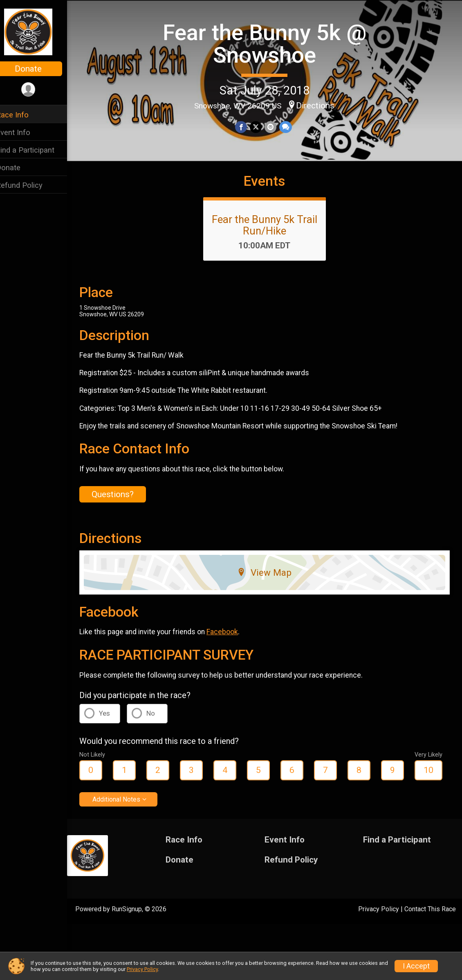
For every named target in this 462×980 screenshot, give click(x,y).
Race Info (23, 115)
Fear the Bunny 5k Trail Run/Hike (270, 239)
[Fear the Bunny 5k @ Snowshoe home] (39, 32)
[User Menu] (39, 90)
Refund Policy (30, 185)
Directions (321, 105)
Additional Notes (127, 813)
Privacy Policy (379, 923)
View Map (270, 587)
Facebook (233, 646)
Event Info (24, 132)
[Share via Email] (275, 127)
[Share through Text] (290, 127)
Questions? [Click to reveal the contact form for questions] (123, 508)
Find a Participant (36, 150)
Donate (39, 69)
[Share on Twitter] (261, 127)
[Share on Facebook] (247, 127)
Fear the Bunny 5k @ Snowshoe (270, 43)
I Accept (416, 966)
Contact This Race (430, 923)
